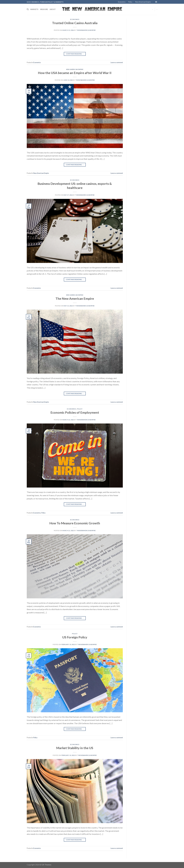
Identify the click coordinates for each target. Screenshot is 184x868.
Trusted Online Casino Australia (75, 23)
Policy (130, 2)
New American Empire (143, 2)
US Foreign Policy (75, 637)
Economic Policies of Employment (75, 412)
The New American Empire (75, 298)
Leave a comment (117, 62)
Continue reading (75, 54)
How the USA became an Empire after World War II (75, 73)
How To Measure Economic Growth (75, 523)
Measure (44, 9)
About (53, 9)
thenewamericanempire (86, 30)
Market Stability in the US (75, 748)
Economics (122, 2)
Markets (34, 9)
